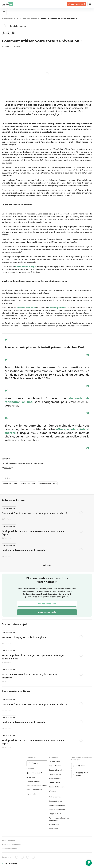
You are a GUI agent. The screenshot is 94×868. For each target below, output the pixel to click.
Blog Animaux (7, 18)
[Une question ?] (89, 863)
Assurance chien (30, 18)
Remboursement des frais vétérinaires (59, 819)
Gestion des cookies (10, 849)
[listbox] (47, 532)
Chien (18, 18)
